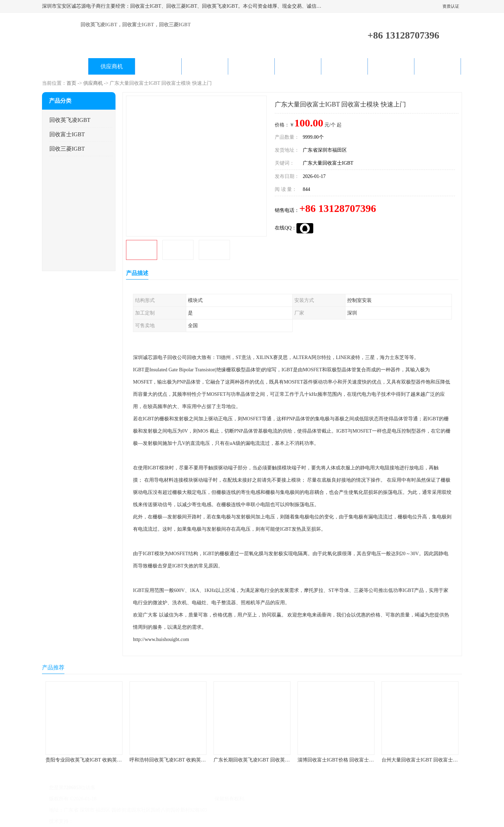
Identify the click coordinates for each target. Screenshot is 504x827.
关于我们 (205, 66)
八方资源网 (87, 821)
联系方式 (437, 66)
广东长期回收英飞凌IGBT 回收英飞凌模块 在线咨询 (269, 760)
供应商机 (112, 66)
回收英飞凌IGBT (70, 120)
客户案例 (344, 66)
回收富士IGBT (67, 134)
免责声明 (110, 821)
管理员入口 (134, 821)
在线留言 (391, 66)
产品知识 (298, 66)
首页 (71, 83)
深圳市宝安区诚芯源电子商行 (182, 799)
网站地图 (157, 821)
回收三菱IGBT (67, 149)
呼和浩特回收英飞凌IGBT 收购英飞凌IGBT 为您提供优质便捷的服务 (203, 760)
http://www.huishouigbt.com (161, 639)
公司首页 (65, 66)
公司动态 (251, 66)
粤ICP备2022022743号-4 (123, 799)
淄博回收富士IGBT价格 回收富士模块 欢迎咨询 (349, 760)
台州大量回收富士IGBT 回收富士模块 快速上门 (432, 760)
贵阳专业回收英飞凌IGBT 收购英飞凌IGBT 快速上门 (102, 760)
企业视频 (158, 66)
